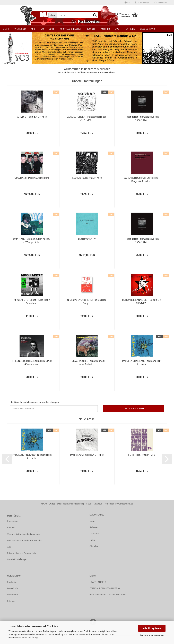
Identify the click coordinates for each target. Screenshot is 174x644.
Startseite (12, 582)
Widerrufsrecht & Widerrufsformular (24, 541)
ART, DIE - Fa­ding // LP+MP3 (32, 117)
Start (6, 29)
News (92, 521)
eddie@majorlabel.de (73, 504)
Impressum (13, 521)
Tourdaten (94, 534)
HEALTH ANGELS (98, 582)
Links (92, 540)
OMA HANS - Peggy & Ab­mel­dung (32, 178)
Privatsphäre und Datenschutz (22, 553)
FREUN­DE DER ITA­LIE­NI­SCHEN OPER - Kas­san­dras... (32, 363)
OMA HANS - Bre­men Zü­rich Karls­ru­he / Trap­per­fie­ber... (32, 241)
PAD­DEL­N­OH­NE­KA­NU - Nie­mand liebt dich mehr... (142, 363)
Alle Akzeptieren (152, 628)
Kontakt (11, 528)
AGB (9, 547)
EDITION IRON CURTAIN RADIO (105, 588)
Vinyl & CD (20, 29)
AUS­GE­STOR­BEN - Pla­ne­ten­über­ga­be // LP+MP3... (87, 118)
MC (42, 29)
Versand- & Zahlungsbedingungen (23, 534)
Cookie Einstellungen (17, 559)
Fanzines (105, 29)
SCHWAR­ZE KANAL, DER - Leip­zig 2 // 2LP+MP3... (142, 302)
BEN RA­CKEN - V (87, 239)
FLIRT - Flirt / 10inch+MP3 (142, 455)
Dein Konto (12, 595)
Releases (94, 527)
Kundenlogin (142, 3)
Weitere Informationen (152, 635)
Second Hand (147, 29)
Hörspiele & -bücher (70, 29)
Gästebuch (95, 546)
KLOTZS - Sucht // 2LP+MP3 (87, 178)
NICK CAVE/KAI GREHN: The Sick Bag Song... (87, 302)
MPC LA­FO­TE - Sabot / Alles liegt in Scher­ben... (32, 302)
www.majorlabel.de (124, 504)
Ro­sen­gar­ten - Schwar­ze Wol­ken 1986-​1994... (142, 118)
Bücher (91, 29)
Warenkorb (12, 588)
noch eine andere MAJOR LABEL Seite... (109, 595)
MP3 (33, 29)
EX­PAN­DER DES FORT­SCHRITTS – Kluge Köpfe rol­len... (142, 180)
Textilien (130, 29)
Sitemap (11, 601)
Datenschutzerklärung (27, 637)
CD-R (51, 29)
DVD (117, 29)
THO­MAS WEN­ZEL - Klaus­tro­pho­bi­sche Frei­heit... (87, 363)
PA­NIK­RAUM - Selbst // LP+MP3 (87, 455)
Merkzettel (161, 3)
